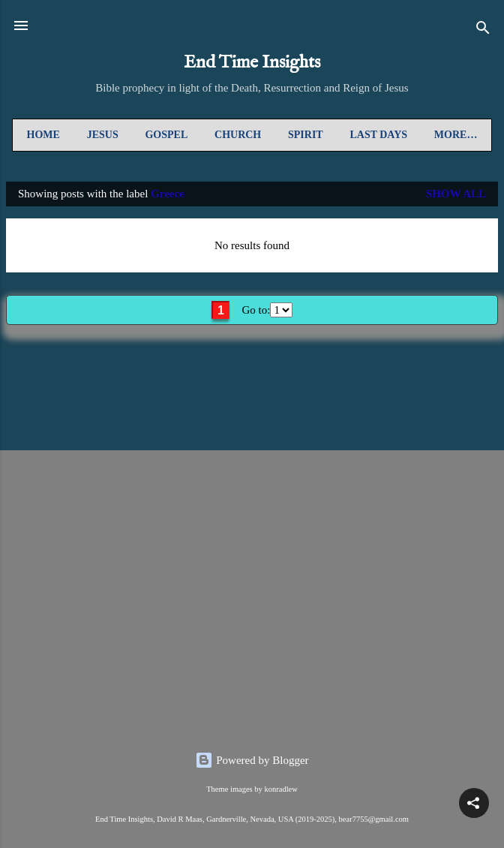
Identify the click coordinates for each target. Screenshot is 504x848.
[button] (474, 803)
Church (238, 135)
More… (456, 135)
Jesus (103, 135)
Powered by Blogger (252, 760)
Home (43, 135)
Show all (456, 194)
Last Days (378, 135)
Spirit (306, 135)
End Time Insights (252, 63)
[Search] (483, 30)
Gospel (166, 135)
